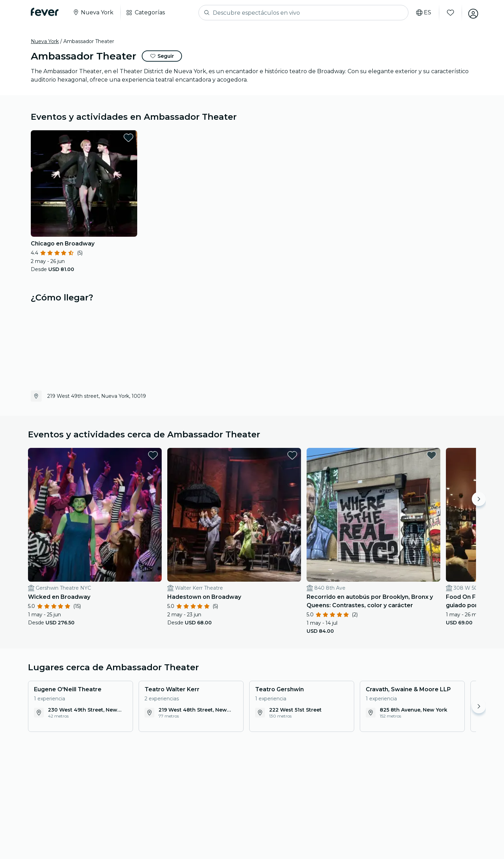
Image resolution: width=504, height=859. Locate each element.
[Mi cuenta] (471, 13)
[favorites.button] (128, 138)
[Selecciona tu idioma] (422, 13)
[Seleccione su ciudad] (93, 13)
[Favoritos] (448, 13)
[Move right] (479, 499)
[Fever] (45, 12)
